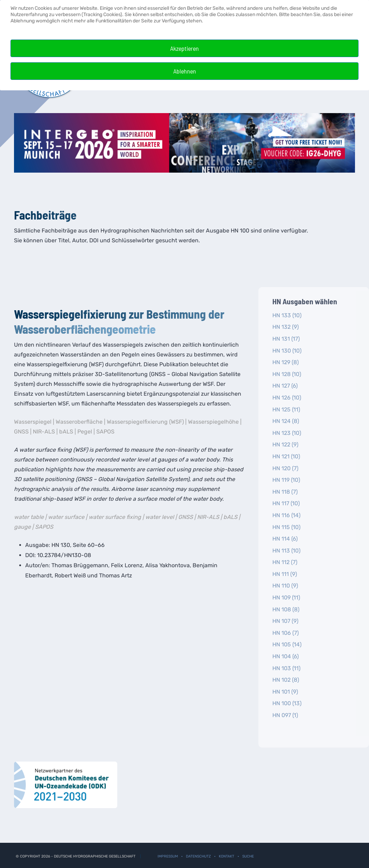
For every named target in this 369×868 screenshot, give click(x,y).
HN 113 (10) (286, 551)
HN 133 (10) (287, 315)
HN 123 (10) (287, 433)
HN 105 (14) (287, 644)
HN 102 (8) (286, 680)
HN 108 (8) (286, 609)
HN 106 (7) (286, 633)
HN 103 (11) (286, 668)
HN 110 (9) (285, 586)
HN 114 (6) (285, 539)
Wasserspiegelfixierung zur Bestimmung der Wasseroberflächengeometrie (119, 321)
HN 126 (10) (287, 398)
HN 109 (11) (286, 598)
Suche (248, 856)
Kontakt (227, 856)
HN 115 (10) (286, 527)
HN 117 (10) (286, 503)
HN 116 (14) (286, 515)
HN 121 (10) (286, 456)
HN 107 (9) (285, 621)
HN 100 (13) (287, 703)
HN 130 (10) (287, 351)
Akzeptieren (184, 48)
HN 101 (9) (285, 692)
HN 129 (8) (286, 362)
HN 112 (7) (285, 562)
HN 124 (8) (286, 421)
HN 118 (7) (285, 492)
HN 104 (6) (286, 656)
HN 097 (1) (285, 715)
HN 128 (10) (287, 374)
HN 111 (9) (285, 574)
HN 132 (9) (286, 327)
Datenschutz (198, 856)
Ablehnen (185, 71)
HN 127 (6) (285, 386)
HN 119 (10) (286, 480)
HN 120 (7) (285, 468)
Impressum (168, 856)
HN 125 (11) (286, 409)
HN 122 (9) (285, 445)
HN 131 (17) (286, 339)
